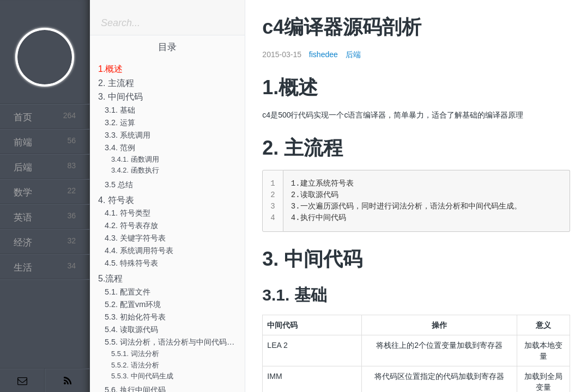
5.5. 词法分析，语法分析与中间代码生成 (173, 342)
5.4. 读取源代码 (131, 329)
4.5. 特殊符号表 (131, 263)
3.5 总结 (119, 185)
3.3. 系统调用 (128, 135)
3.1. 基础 (120, 110)
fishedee (323, 54)
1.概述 (110, 69)
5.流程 (110, 278)
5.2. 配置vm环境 (133, 304)
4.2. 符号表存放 (131, 225)
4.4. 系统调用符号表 (139, 250)
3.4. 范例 (120, 148)
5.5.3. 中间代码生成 (142, 376)
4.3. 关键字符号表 (135, 238)
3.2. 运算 (120, 122)
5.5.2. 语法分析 (135, 365)
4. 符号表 (116, 200)
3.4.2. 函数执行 (135, 170)
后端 (353, 54)
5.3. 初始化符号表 (135, 317)
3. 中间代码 (120, 97)
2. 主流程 (116, 83)
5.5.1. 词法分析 (135, 354)
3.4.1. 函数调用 (135, 159)
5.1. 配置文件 (128, 292)
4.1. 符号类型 (128, 213)
